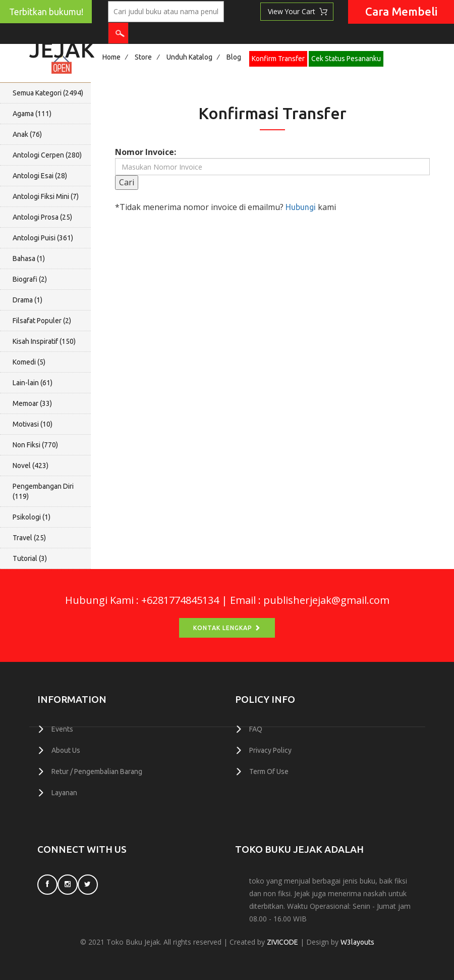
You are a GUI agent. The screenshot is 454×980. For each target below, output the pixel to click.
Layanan (64, 791)
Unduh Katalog (189, 57)
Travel (29, 538)
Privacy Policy (270, 750)
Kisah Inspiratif (44, 341)
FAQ (256, 729)
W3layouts (357, 941)
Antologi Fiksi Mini (46, 196)
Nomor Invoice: (146, 152)
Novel (31, 466)
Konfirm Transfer (278, 59)
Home (111, 57)
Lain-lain (33, 383)
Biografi (30, 279)
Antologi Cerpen (47, 155)
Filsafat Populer (42, 321)
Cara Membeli (401, 11)
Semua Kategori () (48, 93)
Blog (234, 57)
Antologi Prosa (42, 217)
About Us (66, 750)
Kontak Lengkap (227, 628)
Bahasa (29, 259)
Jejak (62, 47)
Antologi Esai (40, 176)
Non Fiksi (35, 445)
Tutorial (30, 558)
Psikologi (32, 517)
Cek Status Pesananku (346, 59)
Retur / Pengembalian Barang (97, 770)
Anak (27, 134)
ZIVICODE (282, 941)
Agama (32, 114)
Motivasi (33, 424)
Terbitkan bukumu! (46, 12)
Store (143, 57)
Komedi (29, 362)
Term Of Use (269, 770)
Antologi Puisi (43, 238)
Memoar (32, 403)
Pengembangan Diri (43, 491)
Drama (27, 300)
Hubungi (301, 207)
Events (62, 729)
